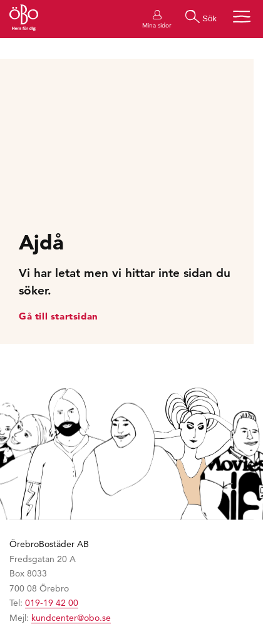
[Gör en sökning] (201, 17)
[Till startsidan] (24, 19)
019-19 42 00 (52, 603)
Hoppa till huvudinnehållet (0, 0)
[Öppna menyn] (242, 17)
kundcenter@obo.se (71, 618)
